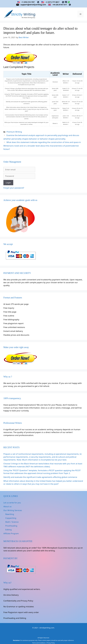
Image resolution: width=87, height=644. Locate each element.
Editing (8, 530)
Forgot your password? (14, 188)
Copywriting (11, 518)
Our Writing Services (13, 510)
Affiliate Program (11, 533)
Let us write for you (12, 503)
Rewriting (10, 514)
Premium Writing (14, 132)
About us (7, 506)
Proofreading (11, 526)
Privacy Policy (51, 643)
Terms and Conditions (39, 643)
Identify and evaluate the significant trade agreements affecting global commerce (40, 477)
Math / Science (12, 522)
